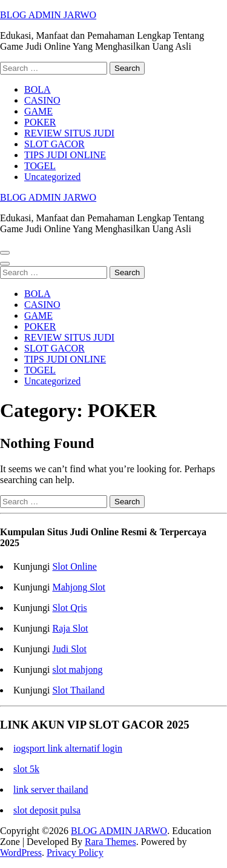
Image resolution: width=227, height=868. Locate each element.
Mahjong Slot (79, 587)
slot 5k (26, 769)
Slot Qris (69, 608)
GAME (38, 111)
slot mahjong (77, 669)
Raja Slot (70, 628)
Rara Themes (110, 842)
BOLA (38, 89)
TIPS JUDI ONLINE (65, 155)
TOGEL (40, 166)
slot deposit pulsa (47, 810)
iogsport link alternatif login (68, 748)
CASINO (42, 100)
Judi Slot (69, 649)
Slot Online (74, 566)
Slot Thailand (78, 690)
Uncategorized (52, 177)
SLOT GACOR (54, 144)
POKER (40, 122)
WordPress (21, 853)
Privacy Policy (75, 853)
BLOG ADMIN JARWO (48, 15)
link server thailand (51, 790)
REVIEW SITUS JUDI (69, 133)
